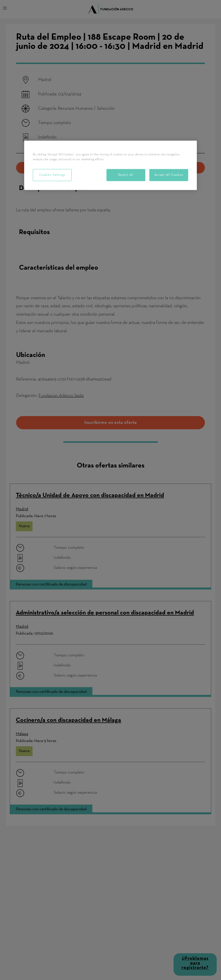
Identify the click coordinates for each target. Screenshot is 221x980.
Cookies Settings (52, 175)
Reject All (126, 175)
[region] (110, 165)
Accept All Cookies (169, 175)
